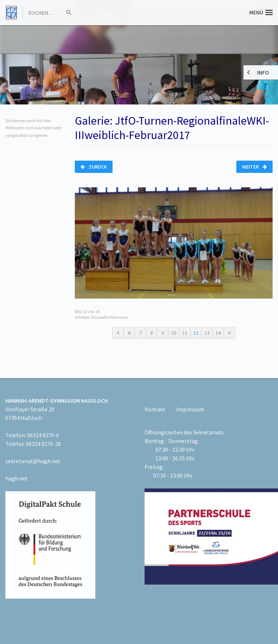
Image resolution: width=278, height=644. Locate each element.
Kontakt (155, 409)
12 (196, 333)
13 (207, 333)
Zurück (94, 167)
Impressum (190, 409)
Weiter (254, 167)
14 (218, 333)
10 (174, 333)
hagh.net (17, 478)
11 (185, 333)
